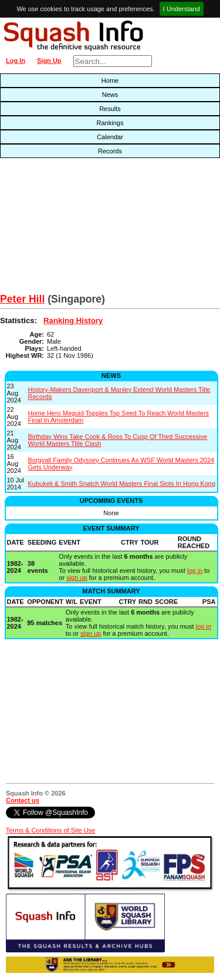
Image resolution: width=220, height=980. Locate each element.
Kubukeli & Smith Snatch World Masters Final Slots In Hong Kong (122, 484)
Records (110, 151)
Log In (16, 61)
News (110, 95)
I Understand (182, 9)
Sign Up (49, 61)
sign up (77, 578)
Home (110, 80)
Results (110, 109)
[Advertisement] (70, 229)
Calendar (110, 137)
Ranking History (73, 320)
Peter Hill (22, 299)
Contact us (23, 800)
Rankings (110, 123)
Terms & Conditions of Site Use (50, 830)
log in (195, 570)
